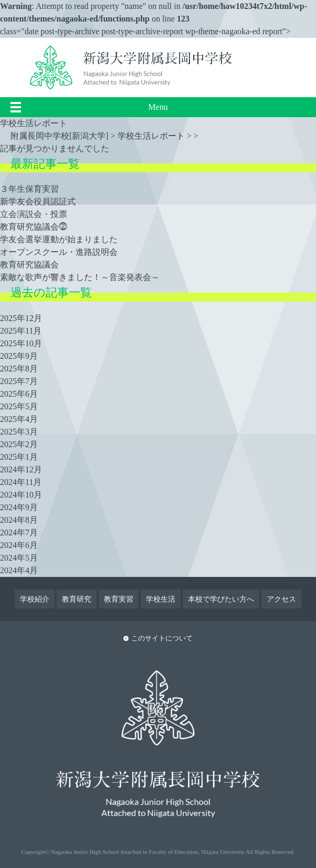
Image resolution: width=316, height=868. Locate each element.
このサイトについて (162, 638)
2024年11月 (21, 482)
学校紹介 (35, 599)
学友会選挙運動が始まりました (59, 239)
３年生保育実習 (29, 189)
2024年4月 (19, 570)
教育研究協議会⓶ (34, 227)
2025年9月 (19, 356)
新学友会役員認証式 (38, 202)
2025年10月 (21, 343)
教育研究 (77, 599)
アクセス (281, 599)
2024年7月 (19, 533)
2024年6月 (19, 545)
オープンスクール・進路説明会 (59, 252)
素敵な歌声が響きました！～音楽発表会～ (80, 277)
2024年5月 (19, 558)
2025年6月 (19, 394)
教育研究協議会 (29, 265)
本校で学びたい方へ (221, 599)
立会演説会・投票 (34, 214)
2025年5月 (19, 406)
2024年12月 (21, 469)
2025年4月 (19, 419)
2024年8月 (19, 520)
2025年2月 (19, 444)
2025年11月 (21, 331)
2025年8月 (19, 369)
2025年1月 (19, 457)
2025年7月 (19, 381)
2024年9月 (19, 507)
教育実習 (119, 599)
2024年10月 (21, 495)
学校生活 (161, 599)
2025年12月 (21, 318)
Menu (158, 107)
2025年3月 (19, 432)
